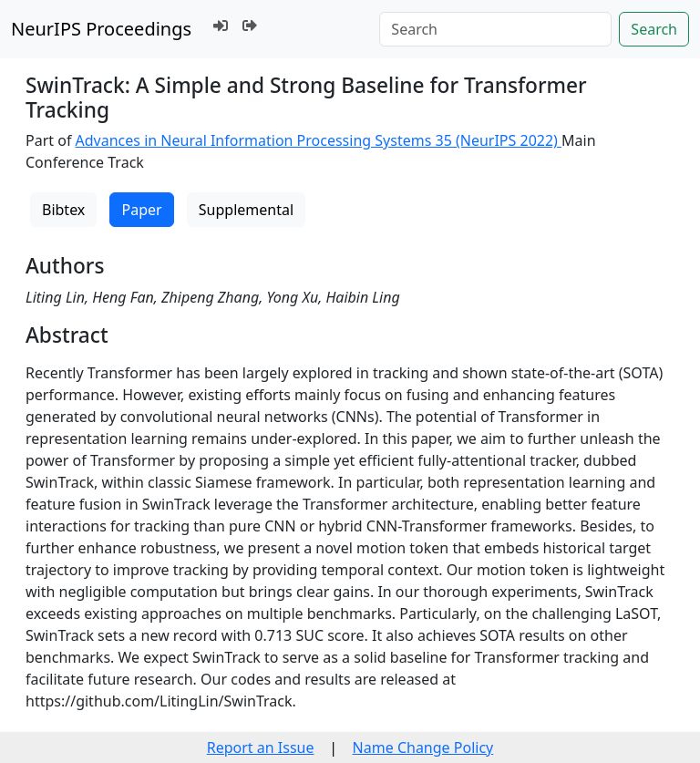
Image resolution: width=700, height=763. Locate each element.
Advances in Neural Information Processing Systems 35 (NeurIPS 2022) (319, 140)
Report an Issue (261, 748)
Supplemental (246, 210)
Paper (141, 210)
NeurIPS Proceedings (101, 29)
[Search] (495, 29)
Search (654, 29)
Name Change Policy (423, 748)
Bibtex (63, 210)
